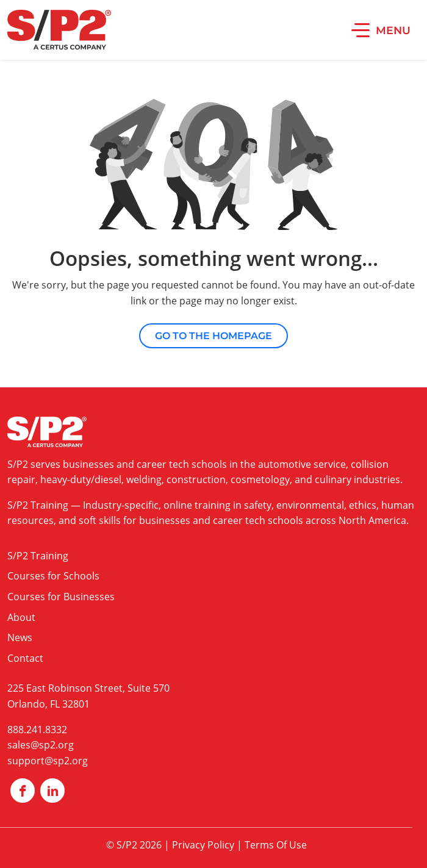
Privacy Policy (203, 845)
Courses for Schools (53, 576)
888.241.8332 (37, 730)
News (20, 637)
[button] (381, 30)
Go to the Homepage (213, 336)
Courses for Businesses (61, 597)
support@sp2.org (48, 761)
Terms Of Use (276, 845)
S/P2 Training (38, 505)
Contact (25, 658)
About (21, 617)
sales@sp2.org (41, 745)
